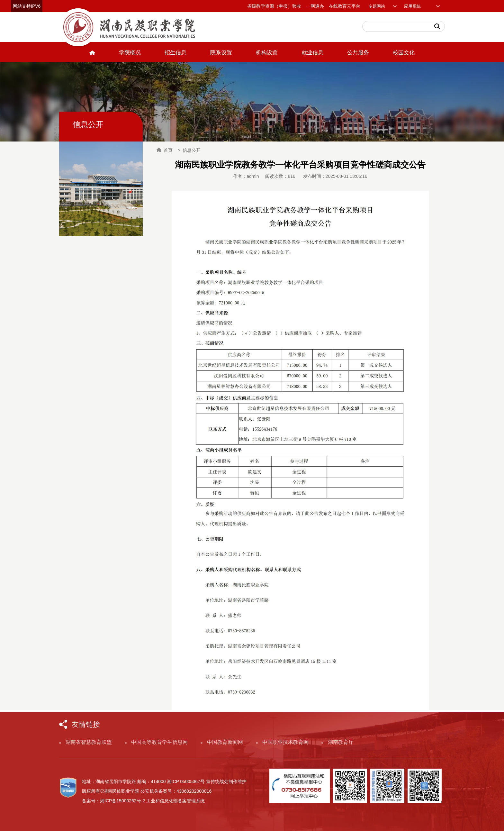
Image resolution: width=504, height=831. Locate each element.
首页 (165, 150)
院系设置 (221, 53)
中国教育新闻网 (225, 742)
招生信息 (175, 53)
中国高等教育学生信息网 (159, 742)
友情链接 (86, 724)
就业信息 (312, 53)
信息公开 (192, 150)
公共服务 (358, 53)
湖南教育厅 (341, 742)
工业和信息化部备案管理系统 (175, 801)
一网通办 (315, 6)
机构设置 (267, 53)
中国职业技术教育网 (285, 742)
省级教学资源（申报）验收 (274, 6)
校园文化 (404, 53)
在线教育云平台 (345, 6)
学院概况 (130, 53)
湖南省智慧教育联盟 (89, 742)
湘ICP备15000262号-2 (122, 801)
